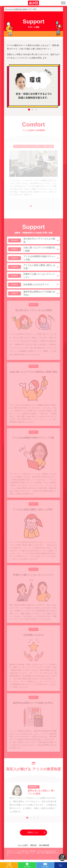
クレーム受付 (23, 845)
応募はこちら (33, 832)
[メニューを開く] (63, 3)
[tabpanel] (33, 86)
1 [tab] (29, 111)
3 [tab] (36, 111)
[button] (62, 857)
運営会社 (33, 845)
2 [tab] (32, 111)
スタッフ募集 (61, 865)
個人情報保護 (44, 845)
